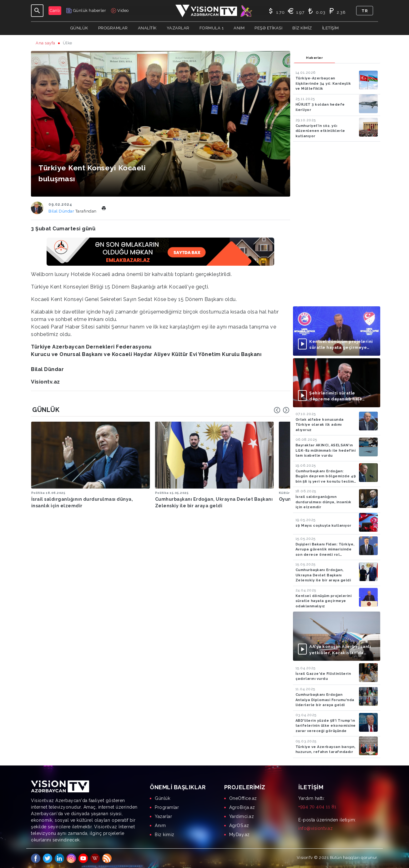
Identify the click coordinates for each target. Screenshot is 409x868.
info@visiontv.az (316, 828)
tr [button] (365, 11)
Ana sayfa (45, 43)
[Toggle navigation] (37, 11)
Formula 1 (212, 28)
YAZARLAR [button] (178, 28)
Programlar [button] (113, 28)
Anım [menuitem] (160, 825)
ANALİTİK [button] (147, 28)
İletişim (331, 28)
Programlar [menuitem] (167, 807)
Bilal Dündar (62, 211)
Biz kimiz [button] (302, 28)
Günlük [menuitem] (162, 798)
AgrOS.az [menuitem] (239, 825)
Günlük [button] (79, 28)
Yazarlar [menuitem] (163, 816)
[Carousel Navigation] (282, 410)
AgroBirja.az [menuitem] (242, 807)
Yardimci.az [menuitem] (242, 816)
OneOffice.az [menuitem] (243, 798)
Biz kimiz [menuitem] (165, 835)
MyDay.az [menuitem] (240, 835)
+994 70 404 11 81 (317, 807)
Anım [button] (239, 28)
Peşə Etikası (268, 28)
